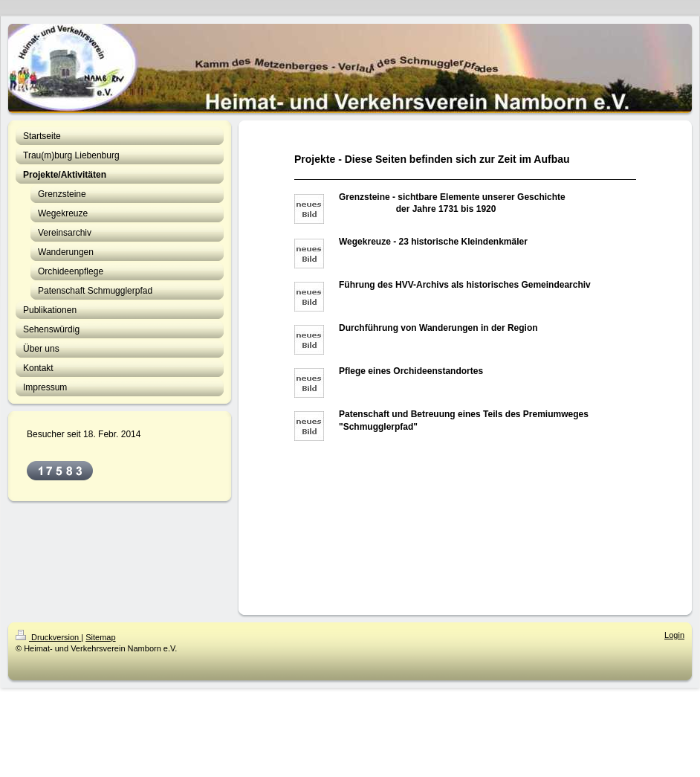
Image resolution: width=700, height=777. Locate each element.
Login (674, 635)
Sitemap (100, 637)
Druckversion (48, 637)
